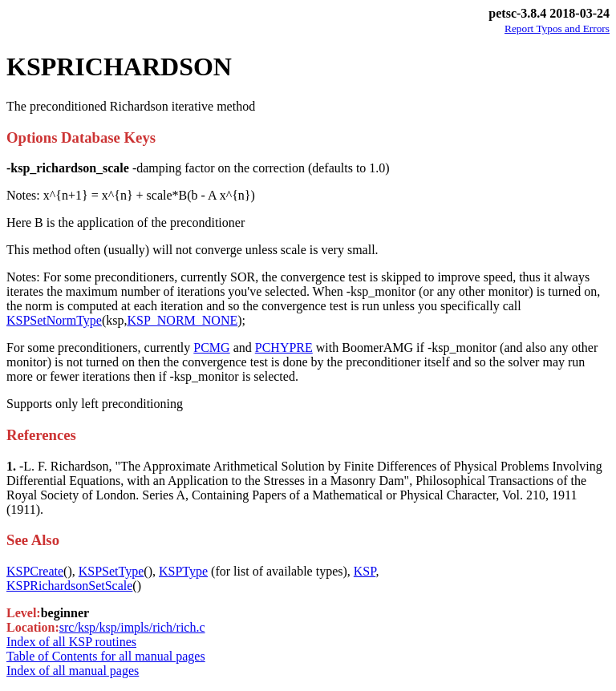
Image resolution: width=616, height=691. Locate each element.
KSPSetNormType (54, 320)
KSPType (183, 571)
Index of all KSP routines (71, 642)
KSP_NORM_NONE (182, 320)
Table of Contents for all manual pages (106, 656)
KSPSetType (111, 571)
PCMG (211, 348)
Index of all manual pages (73, 671)
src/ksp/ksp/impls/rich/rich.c (132, 627)
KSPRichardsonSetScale (69, 586)
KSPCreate (35, 571)
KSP (365, 571)
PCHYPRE (284, 348)
